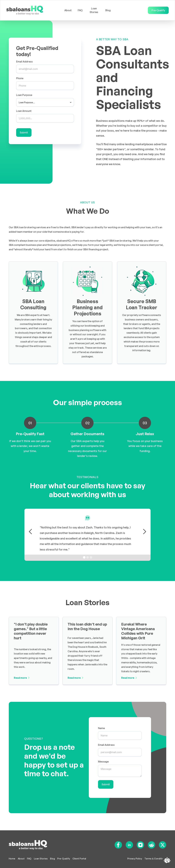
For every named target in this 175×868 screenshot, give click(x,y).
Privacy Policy (135, 859)
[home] (33, 10)
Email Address (24, 62)
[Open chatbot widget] (167, 860)
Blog (108, 10)
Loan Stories (94, 10)
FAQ (80, 10)
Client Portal (79, 859)
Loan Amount (24, 111)
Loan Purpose (24, 95)
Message (104, 762)
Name (102, 729)
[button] (31, 532)
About (68, 10)
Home (12, 859)
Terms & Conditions (155, 859)
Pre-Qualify (158, 10)
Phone (20, 78)
